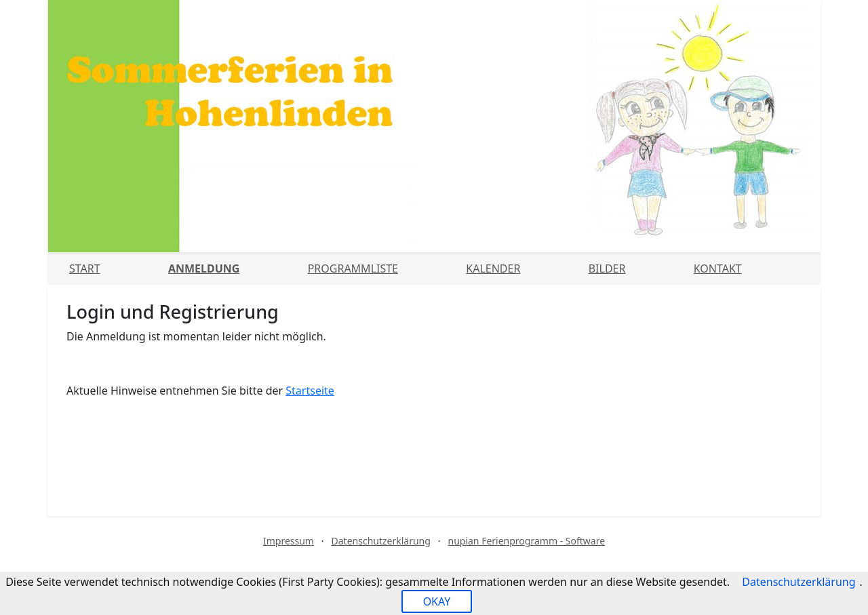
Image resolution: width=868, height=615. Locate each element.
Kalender (493, 269)
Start (85, 269)
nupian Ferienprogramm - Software (526, 541)
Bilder (607, 269)
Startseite (310, 391)
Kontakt (718, 269)
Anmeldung (204, 269)
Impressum (289, 541)
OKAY (437, 601)
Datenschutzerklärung (381, 541)
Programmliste (353, 269)
